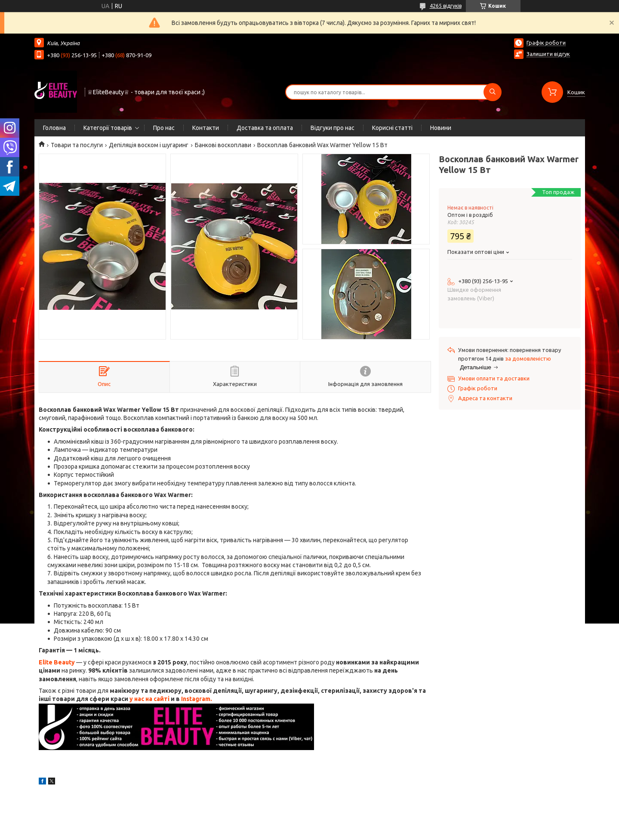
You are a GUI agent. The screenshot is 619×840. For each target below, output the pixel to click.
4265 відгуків (446, 6)
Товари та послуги (77, 145)
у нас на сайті (149, 699)
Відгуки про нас (333, 128)
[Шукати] (493, 92)
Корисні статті (392, 128)
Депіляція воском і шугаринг (149, 145)
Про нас (164, 128)
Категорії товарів (108, 128)
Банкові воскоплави (223, 145)
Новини (441, 128)
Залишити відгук (548, 54)
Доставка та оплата (265, 128)
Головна (54, 128)
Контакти (206, 128)
